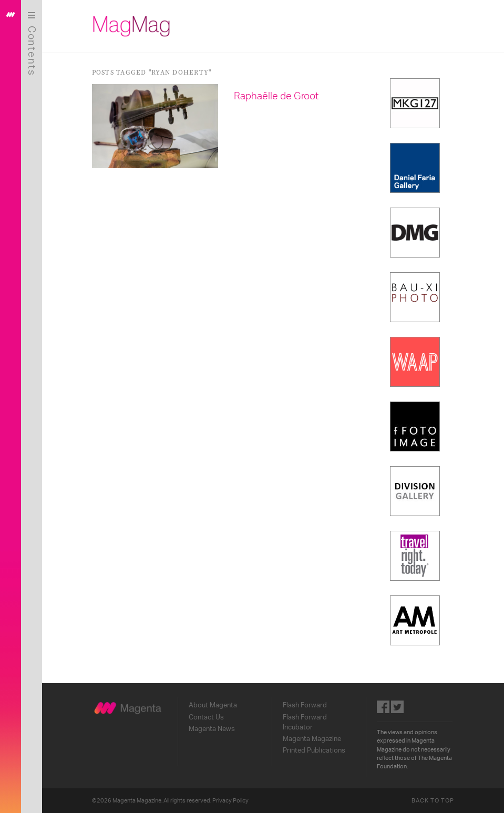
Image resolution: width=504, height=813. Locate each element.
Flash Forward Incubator (305, 722)
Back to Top (433, 801)
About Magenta (213, 705)
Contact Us (206, 717)
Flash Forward (305, 705)
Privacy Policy (230, 801)
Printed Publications (314, 750)
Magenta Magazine (312, 739)
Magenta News (212, 729)
